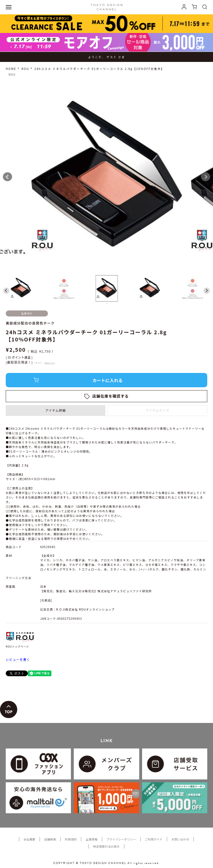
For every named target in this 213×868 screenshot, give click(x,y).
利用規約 (71, 839)
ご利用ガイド (154, 839)
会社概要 (29, 839)
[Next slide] (207, 291)
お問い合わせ (180, 839)
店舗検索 (50, 839)
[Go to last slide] (6, 291)
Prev (7, 177)
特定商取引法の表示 (106, 846)
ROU (25, 69)
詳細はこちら (50, 363)
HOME (11, 69)
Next (206, 177)
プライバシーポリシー (121, 839)
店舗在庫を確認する (111, 396)
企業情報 (91, 839)
